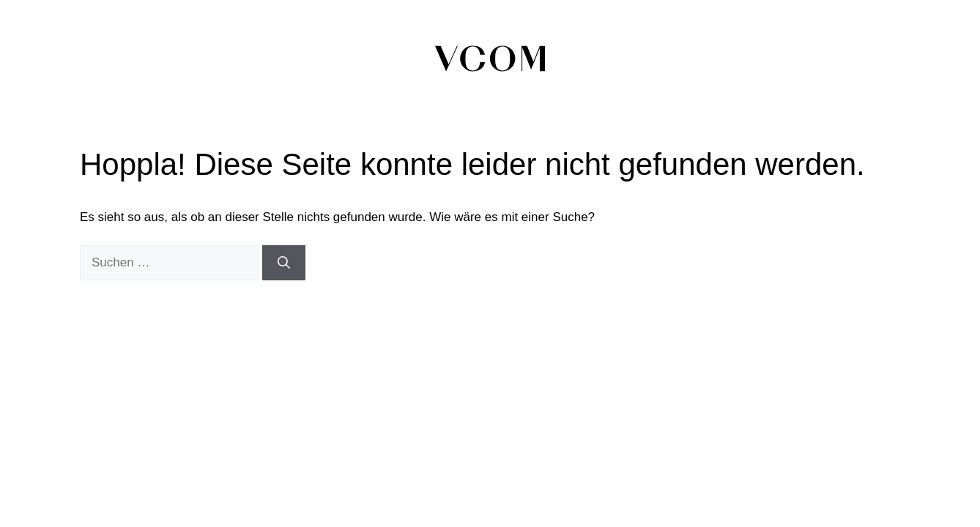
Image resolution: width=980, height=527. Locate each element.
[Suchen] (284, 263)
